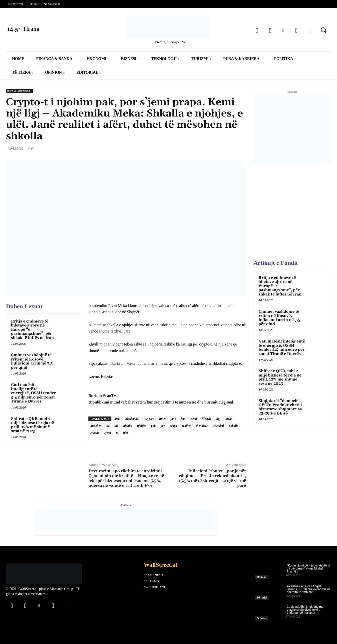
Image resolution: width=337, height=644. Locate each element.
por (163, 426)
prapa (173, 426)
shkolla (95, 433)
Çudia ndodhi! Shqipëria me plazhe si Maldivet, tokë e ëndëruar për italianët (305, 610)
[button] (324, 30)
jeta (183, 419)
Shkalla (234, 426)
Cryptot (149, 419)
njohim (128, 426)
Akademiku (132, 419)
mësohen (96, 426)
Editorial (262, 597)
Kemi (194, 419)
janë (173, 419)
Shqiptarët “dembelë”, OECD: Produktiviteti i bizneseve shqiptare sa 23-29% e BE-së (280, 407)
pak (153, 426)
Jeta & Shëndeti (19, 91)
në (108, 426)
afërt (117, 419)
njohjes (142, 426)
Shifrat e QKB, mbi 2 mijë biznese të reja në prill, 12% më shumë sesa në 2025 (32, 425)
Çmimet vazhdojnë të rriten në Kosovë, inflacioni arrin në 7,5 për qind (32, 361)
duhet (162, 419)
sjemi (108, 433)
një (116, 426)
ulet (126, 433)
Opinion (262, 577)
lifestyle (207, 419)
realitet (186, 426)
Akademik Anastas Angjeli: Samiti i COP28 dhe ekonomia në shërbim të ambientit (309, 589)
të (117, 433)
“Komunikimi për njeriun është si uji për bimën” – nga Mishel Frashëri (308, 568)
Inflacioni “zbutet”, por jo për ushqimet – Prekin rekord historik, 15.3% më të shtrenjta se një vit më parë (212, 478)
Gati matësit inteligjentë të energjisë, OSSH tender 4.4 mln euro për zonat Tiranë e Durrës (33, 393)
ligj (218, 419)
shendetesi (202, 426)
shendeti (218, 426)
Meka (229, 419)
